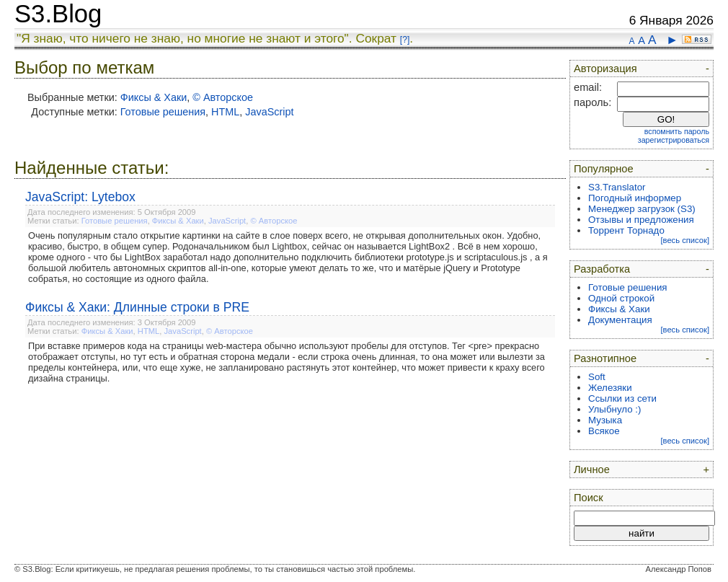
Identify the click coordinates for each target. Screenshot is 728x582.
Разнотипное (605, 358)
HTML (225, 112)
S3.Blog (58, 14)
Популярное (604, 169)
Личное (592, 469)
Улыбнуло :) (614, 409)
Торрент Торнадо (626, 230)
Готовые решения (163, 112)
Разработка (602, 269)
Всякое (604, 431)
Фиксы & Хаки (154, 97)
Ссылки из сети (622, 398)
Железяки (610, 388)
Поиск (589, 498)
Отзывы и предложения (641, 220)
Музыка (605, 420)
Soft (597, 377)
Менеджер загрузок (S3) (642, 209)
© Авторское (223, 97)
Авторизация (605, 69)
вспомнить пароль (677, 131)
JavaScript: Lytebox (80, 197)
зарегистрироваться (674, 140)
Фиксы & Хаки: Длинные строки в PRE (137, 307)
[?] (405, 40)
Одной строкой (621, 298)
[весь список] (685, 240)
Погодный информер (635, 198)
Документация (620, 320)
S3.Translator (617, 187)
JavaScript (269, 112)
